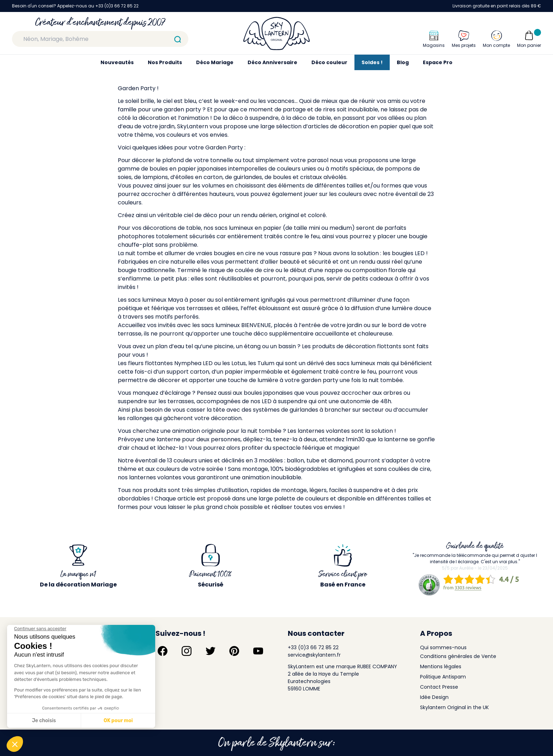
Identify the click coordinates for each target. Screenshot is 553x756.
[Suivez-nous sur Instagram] (187, 651)
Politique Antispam (443, 677)
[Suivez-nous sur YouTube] (258, 651)
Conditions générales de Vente (458, 656)
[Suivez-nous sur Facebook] (163, 651)
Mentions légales (441, 666)
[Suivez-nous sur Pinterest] (234, 651)
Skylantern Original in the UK (454, 707)
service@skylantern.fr (314, 655)
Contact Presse (439, 687)
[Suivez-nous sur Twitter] (211, 651)
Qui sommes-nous (443, 647)
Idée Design (434, 697)
